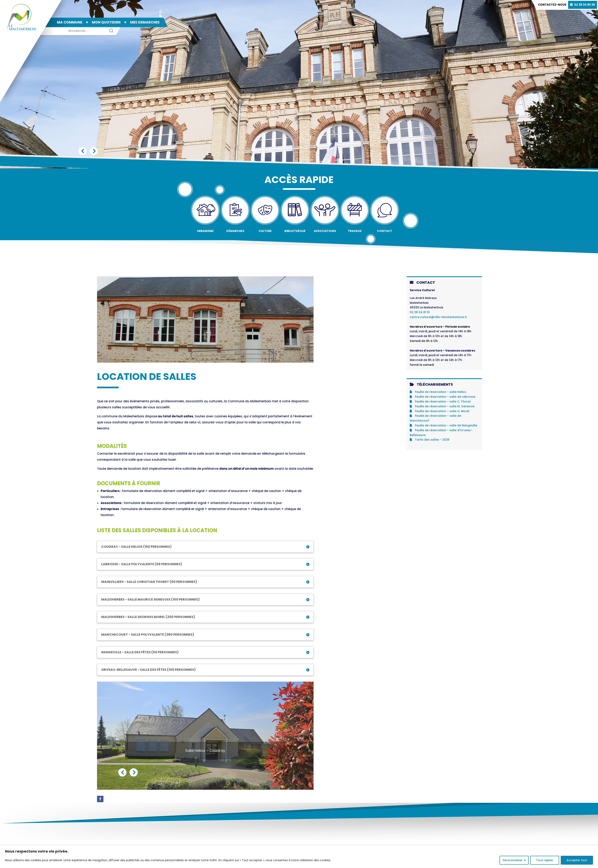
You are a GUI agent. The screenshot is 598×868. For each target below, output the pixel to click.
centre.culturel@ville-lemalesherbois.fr (438, 317)
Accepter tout (577, 860)
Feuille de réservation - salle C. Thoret (440, 401)
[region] (299, 857)
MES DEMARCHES (145, 22)
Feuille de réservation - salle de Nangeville (443, 425)
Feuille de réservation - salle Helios (438, 392)
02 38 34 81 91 (420, 312)
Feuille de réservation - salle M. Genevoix (442, 406)
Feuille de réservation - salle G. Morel (440, 411)
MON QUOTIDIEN (106, 22)
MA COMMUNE (70, 22)
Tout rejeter (545, 860)
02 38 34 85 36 (585, 5)
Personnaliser (513, 860)
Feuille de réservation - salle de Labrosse (443, 397)
